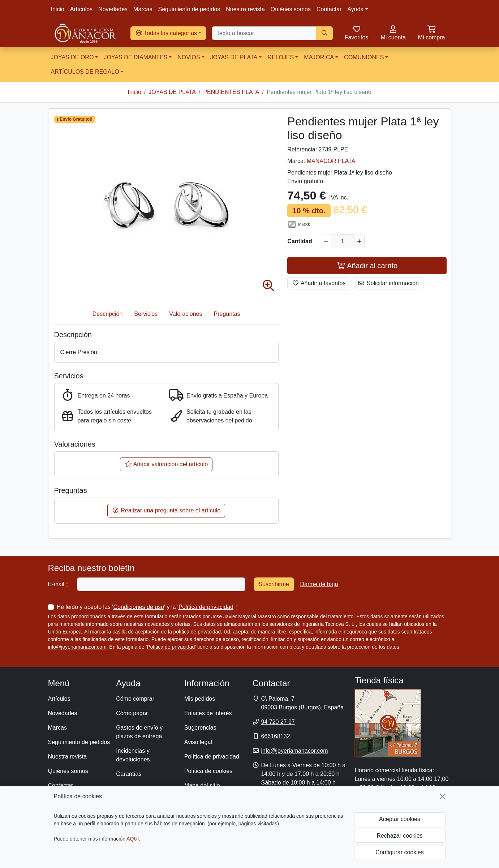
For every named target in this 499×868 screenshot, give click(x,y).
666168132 (275, 736)
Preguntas (227, 314)
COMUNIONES (364, 57)
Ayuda (355, 9)
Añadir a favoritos (319, 283)
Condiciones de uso (139, 607)
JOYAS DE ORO (72, 57)
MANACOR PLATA (331, 161)
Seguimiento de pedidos (189, 9)
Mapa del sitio (202, 785)
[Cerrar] (443, 796)
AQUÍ (133, 839)
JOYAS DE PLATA (234, 57)
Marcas (143, 9)
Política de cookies (208, 771)
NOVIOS (189, 57)
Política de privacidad (206, 607)
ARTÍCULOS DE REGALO (85, 72)
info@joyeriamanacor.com (77, 647)
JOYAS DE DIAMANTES (135, 57)
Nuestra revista (245, 9)
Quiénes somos (291, 9)
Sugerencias (200, 728)
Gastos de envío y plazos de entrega (139, 732)
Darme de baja (319, 584)
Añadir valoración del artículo (166, 464)
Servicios (146, 314)
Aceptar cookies (400, 819)
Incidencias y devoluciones (133, 755)
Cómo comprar (135, 699)
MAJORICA (319, 57)
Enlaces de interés (208, 713)
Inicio (58, 9)
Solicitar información (388, 283)
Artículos (81, 9)
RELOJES (281, 57)
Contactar (329, 9)
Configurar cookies (399, 852)
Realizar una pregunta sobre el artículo (166, 510)
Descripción (108, 314)
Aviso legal (198, 742)
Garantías (129, 774)
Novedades (113, 9)
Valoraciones (186, 314)
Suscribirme (274, 584)
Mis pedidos (200, 699)
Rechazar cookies (399, 836)
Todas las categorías (166, 33)
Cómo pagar (132, 713)
